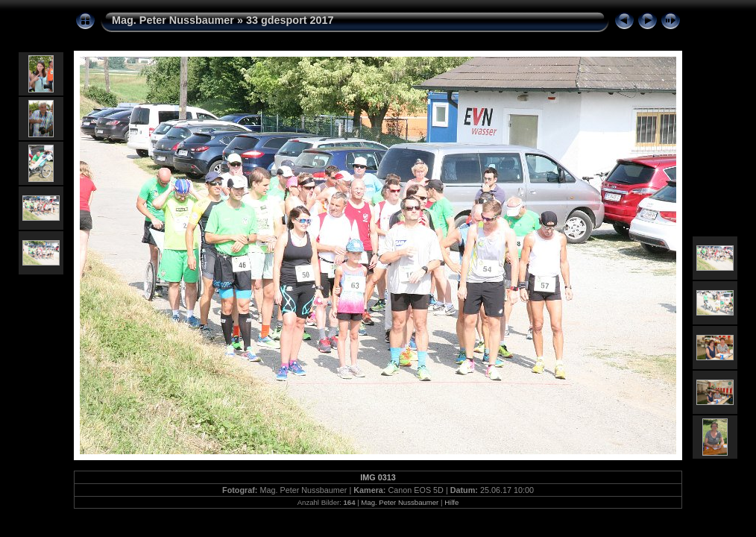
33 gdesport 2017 (290, 20)
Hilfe (451, 502)
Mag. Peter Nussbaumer (173, 20)
